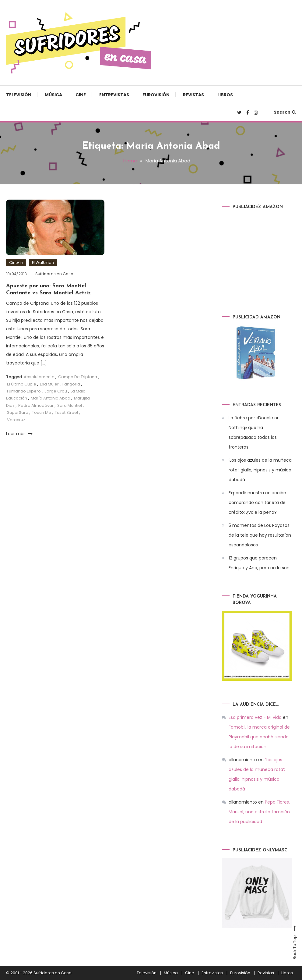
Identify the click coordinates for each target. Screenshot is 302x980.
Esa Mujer (49, 384)
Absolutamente (39, 377)
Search (285, 112)
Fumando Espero (24, 391)
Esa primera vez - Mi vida (255, 717)
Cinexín (16, 263)
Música (53, 95)
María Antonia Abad (51, 398)
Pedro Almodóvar (36, 405)
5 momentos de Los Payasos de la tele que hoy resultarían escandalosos (260, 535)
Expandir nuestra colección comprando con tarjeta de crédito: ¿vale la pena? (257, 502)
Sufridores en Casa (54, 274)
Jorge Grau (56, 391)
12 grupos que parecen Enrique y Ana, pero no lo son (259, 563)
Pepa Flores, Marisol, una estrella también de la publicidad (259, 812)
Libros (225, 95)
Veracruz (16, 420)
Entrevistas (114, 95)
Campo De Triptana (78, 377)
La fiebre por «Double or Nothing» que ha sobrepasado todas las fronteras (254, 432)
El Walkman (43, 263)
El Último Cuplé (22, 384)
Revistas (193, 95)
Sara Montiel (70, 405)
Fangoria (71, 384)
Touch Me (42, 412)
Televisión (19, 95)
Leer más (19, 434)
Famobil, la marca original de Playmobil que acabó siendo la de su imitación (259, 737)
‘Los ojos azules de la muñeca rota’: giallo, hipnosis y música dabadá (260, 470)
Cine (81, 95)
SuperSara (18, 412)
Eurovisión (156, 95)
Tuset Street (67, 412)
